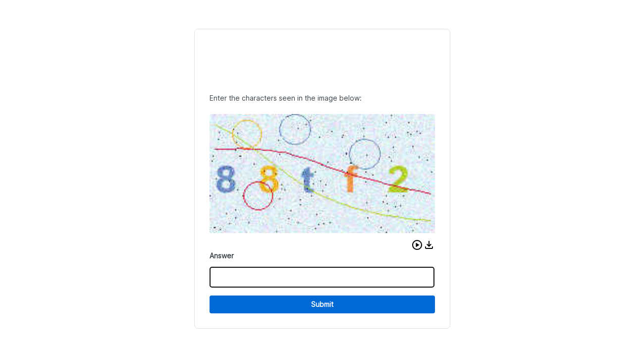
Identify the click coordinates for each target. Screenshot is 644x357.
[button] (417, 245)
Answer (222, 256)
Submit (322, 304)
